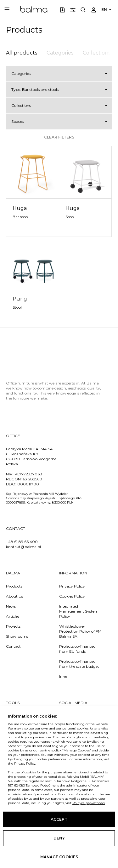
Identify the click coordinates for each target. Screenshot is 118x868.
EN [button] (104, 10)
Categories (60, 53)
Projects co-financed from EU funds (77, 649)
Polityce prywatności (89, 803)
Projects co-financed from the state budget (79, 664)
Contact (13, 646)
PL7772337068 (28, 474)
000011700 (28, 484)
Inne (63, 676)
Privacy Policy (72, 586)
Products (14, 586)
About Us (14, 596)
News (11, 606)
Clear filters (59, 137)
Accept (59, 819)
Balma (34, 9)
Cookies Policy (72, 596)
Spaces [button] (17, 121)
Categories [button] (21, 73)
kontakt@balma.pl (23, 547)
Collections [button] (21, 105)
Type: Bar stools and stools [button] (35, 89)
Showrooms (17, 636)
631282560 (32, 479)
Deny (59, 838)
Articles (13, 616)
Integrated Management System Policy (79, 611)
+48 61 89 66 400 (22, 542)
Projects (13, 626)
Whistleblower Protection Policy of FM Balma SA (80, 631)
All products (22, 53)
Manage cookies (59, 857)
